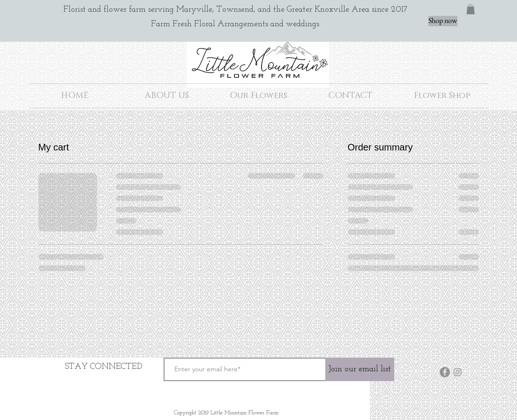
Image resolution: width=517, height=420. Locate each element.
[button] (471, 9)
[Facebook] (445, 372)
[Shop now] (443, 21)
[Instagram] (457, 372)
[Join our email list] (360, 369)
